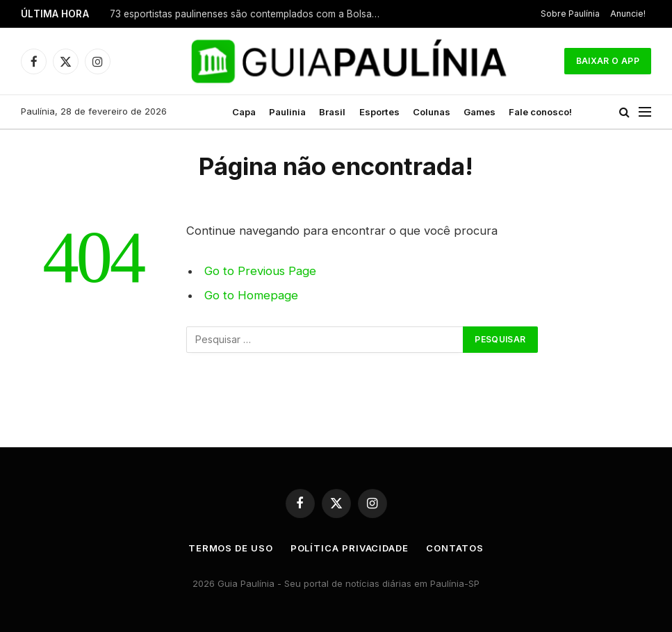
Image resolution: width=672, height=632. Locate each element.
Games (480, 112)
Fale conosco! (540, 112)
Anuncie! (628, 14)
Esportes (379, 112)
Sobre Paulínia (570, 14)
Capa (244, 112)
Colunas (432, 112)
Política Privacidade (350, 548)
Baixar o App (608, 61)
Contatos (455, 548)
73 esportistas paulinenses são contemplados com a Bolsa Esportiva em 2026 (249, 14)
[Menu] (645, 112)
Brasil (332, 112)
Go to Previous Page (260, 271)
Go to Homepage (251, 295)
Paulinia (287, 112)
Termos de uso (231, 548)
